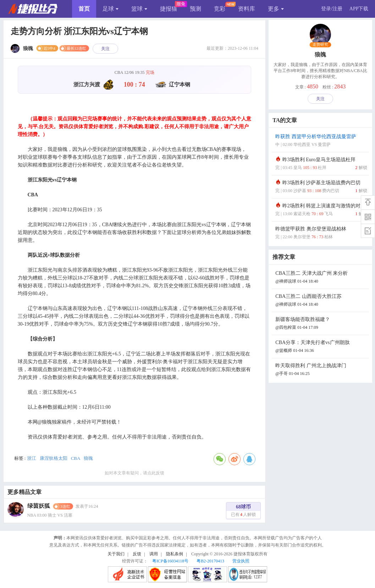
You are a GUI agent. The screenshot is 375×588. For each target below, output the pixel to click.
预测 (195, 9)
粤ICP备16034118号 (170, 561)
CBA (76, 458)
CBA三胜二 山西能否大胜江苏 (321, 301)
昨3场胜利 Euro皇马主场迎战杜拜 (321, 164)
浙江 (32, 458)
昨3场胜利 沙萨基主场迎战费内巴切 (321, 187)
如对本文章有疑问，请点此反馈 (134, 473)
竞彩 (220, 9)
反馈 (137, 554)
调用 (154, 554)
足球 (111, 9)
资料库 (247, 9)
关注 (105, 49)
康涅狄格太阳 (54, 458)
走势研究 (321, 45)
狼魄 (88, 458)
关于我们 (116, 554)
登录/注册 (332, 9)
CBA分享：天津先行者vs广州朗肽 (321, 347)
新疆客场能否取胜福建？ (321, 324)
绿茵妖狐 (39, 506)
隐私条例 (175, 554)
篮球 (139, 9)
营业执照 (241, 561)
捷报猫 (169, 9)
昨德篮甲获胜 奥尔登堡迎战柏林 (321, 233)
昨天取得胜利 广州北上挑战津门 (321, 370)
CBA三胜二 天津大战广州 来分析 (321, 278)
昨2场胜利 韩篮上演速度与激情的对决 (321, 210)
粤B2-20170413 (210, 561)
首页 (84, 9)
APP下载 (359, 9)
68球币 (243, 511)
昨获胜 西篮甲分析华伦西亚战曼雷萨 (321, 141)
